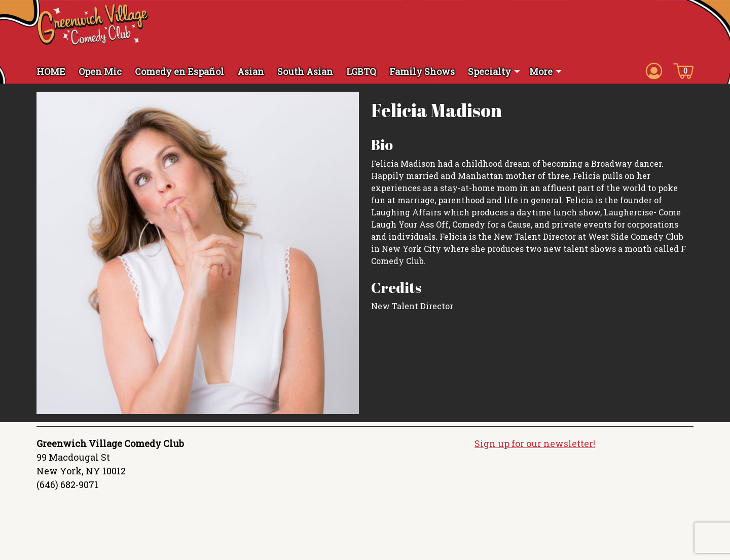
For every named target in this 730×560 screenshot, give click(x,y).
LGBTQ (361, 71)
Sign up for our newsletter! (535, 443)
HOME (51, 71)
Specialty (489, 71)
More (541, 71)
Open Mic (100, 71)
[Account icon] (654, 70)
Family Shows (422, 71)
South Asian (305, 71)
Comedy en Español (179, 71)
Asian (251, 71)
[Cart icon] (683, 70)
